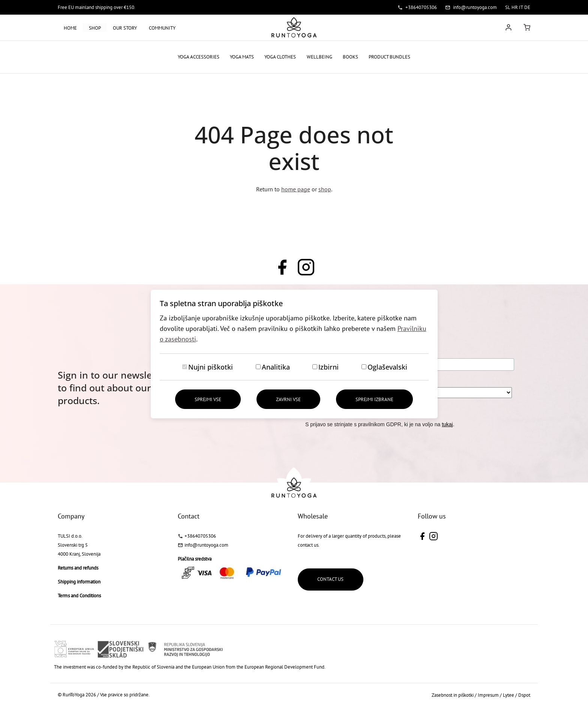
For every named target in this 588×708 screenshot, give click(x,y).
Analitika (276, 367)
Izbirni (328, 367)
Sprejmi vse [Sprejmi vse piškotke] (208, 399)
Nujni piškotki (211, 367)
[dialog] (294, 354)
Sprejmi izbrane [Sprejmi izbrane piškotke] (375, 399)
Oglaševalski (387, 367)
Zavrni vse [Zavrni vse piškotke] (288, 399)
